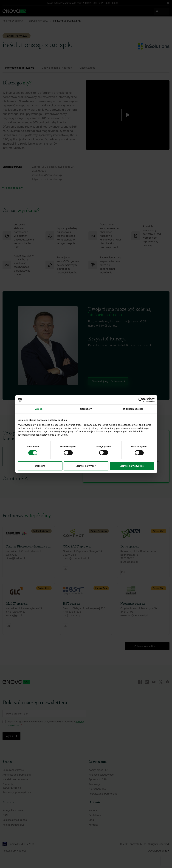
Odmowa (40, 466)
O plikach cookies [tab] (133, 409)
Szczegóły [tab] (86, 409)
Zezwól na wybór (86, 466)
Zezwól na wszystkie (132, 466)
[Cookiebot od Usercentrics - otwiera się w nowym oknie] (141, 400)
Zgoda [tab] (39, 409)
